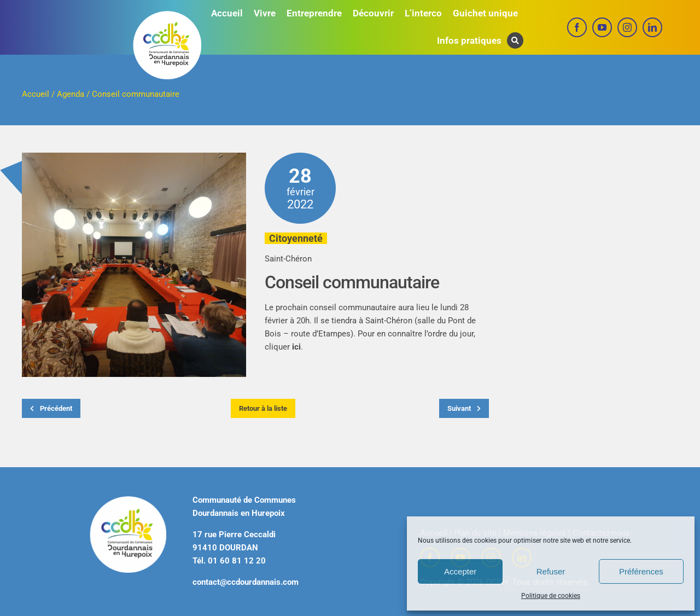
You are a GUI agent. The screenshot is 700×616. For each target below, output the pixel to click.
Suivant (464, 408)
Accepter (460, 571)
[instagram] (627, 27)
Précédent (51, 408)
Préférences (641, 571)
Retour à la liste (263, 408)
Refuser (551, 571)
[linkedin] (652, 27)
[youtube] (602, 27)
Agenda (71, 94)
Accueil (36, 94)
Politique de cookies (551, 596)
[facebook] (577, 27)
